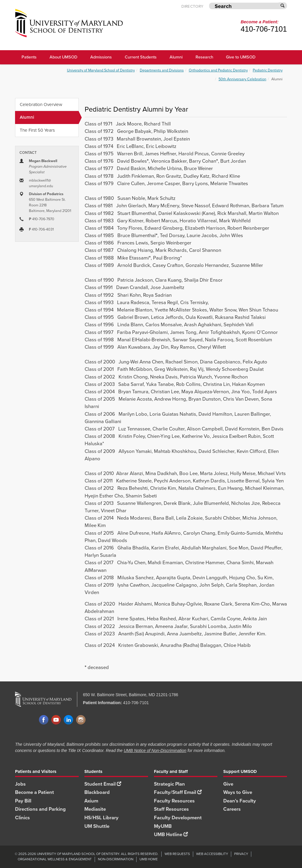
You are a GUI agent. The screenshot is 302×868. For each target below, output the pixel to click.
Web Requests (177, 854)
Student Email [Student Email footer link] (103, 784)
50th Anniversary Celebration (242, 79)
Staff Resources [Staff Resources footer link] (171, 809)
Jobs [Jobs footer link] (20, 784)
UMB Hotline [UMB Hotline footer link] (171, 834)
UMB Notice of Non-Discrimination (155, 750)
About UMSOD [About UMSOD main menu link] (63, 57)
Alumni (49, 118)
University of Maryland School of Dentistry (101, 70)
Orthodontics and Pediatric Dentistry (218, 70)
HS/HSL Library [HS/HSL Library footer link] (101, 818)
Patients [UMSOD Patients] (29, 57)
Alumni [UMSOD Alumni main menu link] (176, 57)
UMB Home (149, 859)
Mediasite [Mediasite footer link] (95, 809)
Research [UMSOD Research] (204, 57)
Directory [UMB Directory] (192, 6)
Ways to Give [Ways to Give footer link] (238, 792)
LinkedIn (68, 720)
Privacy (241, 854)
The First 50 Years (37, 130)
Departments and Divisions (162, 70)
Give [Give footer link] (228, 784)
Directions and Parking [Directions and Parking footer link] (40, 809)
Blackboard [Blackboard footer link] (97, 792)
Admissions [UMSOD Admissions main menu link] (101, 57)
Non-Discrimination (116, 859)
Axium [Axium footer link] (91, 801)
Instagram (81, 720)
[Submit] (283, 6)
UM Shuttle (97, 826)
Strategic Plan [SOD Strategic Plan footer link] (169, 784)
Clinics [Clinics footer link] (22, 818)
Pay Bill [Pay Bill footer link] (23, 801)
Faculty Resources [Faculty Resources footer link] (174, 801)
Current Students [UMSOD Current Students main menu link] (141, 57)
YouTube (56, 720)
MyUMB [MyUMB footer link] (163, 826)
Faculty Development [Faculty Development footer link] (178, 818)
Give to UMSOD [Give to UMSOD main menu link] (241, 57)
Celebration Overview (41, 105)
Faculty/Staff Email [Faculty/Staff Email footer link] (178, 792)
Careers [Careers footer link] (232, 809)
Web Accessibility (212, 854)
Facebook (44, 720)
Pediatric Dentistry (268, 70)
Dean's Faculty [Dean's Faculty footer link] (240, 801)
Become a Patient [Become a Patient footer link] (35, 792)
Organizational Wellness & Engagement (55, 859)
